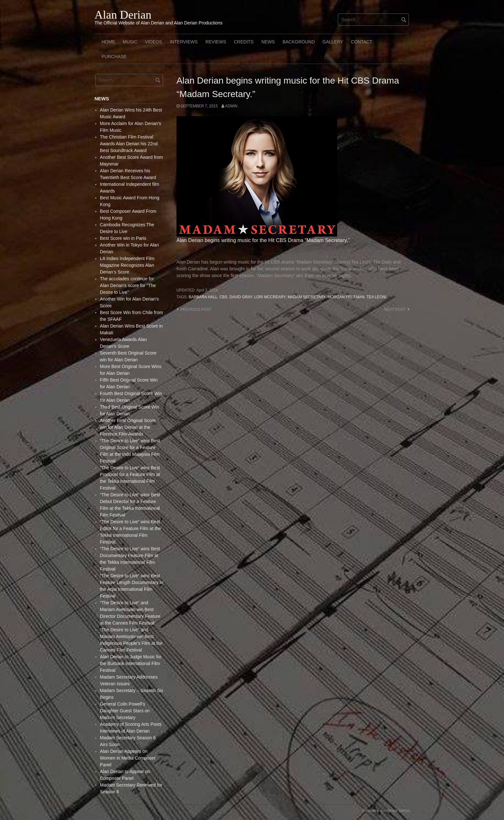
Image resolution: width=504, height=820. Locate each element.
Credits (243, 42)
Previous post (196, 310)
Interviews (184, 42)
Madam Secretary (307, 297)
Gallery (333, 42)
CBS (223, 297)
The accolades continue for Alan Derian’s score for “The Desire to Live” (128, 285)
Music (130, 42)
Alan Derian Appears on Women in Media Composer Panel (128, 758)
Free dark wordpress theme (386, 811)
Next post (395, 310)
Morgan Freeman (346, 297)
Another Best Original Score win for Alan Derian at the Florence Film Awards (128, 427)
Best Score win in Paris (123, 238)
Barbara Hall (203, 297)
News (268, 42)
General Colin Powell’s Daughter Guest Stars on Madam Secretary (125, 711)
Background (299, 42)
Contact (362, 42)
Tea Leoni (376, 297)
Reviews (216, 42)
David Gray (241, 297)
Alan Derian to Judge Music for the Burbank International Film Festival (131, 663)
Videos (153, 42)
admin (231, 106)
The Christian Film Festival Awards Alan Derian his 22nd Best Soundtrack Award (129, 144)
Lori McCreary (270, 297)
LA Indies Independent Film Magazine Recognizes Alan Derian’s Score (127, 265)
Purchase (114, 57)
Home (108, 42)
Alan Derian (123, 15)
